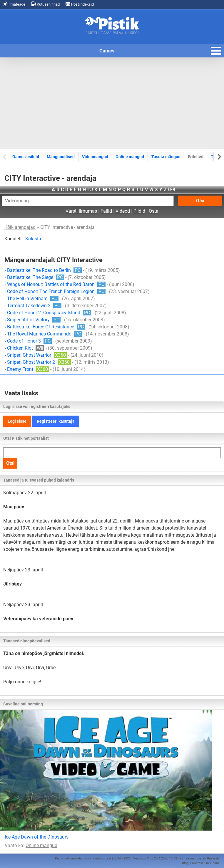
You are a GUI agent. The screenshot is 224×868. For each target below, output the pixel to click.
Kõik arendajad (20, 227)
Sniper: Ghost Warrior (37, 355)
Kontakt (198, 863)
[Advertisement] (112, 103)
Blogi (186, 863)
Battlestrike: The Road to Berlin (44, 270)
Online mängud (130, 157)
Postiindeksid (80, 4)
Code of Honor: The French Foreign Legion (56, 291)
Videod (123, 211)
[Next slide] (219, 157)
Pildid (139, 211)
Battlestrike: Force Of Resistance (46, 327)
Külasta (33, 239)
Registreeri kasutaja (56, 421)
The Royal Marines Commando (45, 334)
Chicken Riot (26, 348)
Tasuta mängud (166, 157)
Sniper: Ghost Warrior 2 (39, 362)
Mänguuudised (61, 157)
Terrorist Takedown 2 (34, 306)
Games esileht (26, 157)
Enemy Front (28, 369)
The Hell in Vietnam (33, 299)
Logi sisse (17, 421)
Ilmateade (14, 4)
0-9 (172, 190)
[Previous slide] (5, 157)
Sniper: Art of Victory (34, 320)
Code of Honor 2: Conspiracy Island (49, 313)
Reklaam (213, 863)
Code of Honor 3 (29, 341)
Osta (154, 211)
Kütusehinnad (45, 4)
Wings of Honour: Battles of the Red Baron (56, 284)
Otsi (200, 201)
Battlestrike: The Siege (36, 277)
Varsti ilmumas (81, 211)
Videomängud (95, 157)
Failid (106, 211)
